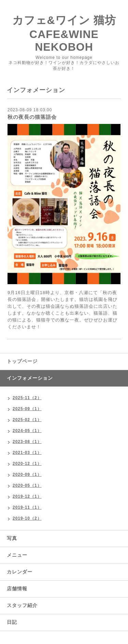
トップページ (22, 361)
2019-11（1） (27, 507)
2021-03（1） (27, 453)
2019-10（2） (27, 518)
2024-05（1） (27, 431)
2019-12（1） (27, 496)
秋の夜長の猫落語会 (32, 117)
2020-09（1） (27, 475)
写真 (12, 538)
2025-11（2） (27, 398)
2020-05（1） (27, 485)
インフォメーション (30, 378)
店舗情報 (17, 589)
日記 (12, 622)
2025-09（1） (27, 409)
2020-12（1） (27, 464)
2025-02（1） (27, 420)
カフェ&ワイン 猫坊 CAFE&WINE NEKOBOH (64, 34)
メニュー (17, 555)
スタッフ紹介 (22, 605)
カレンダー (20, 572)
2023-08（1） (27, 442)
